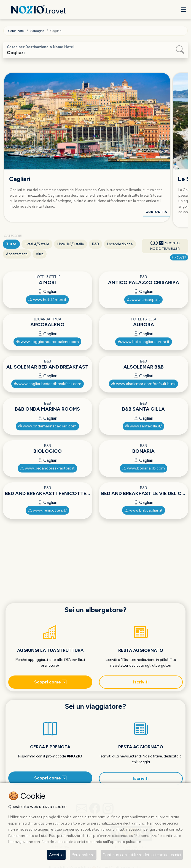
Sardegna (37, 31)
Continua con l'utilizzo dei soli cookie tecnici (142, 855)
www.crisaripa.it (143, 300)
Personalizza (83, 855)
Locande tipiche (120, 244)
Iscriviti (141, 682)
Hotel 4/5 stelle (37, 244)
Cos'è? (179, 257)
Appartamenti (17, 254)
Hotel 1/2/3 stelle (71, 244)
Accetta (56, 855)
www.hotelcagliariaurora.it (144, 342)
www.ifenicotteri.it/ (47, 510)
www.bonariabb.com (144, 468)
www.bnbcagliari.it (144, 510)
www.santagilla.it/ (143, 426)
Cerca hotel (16, 31)
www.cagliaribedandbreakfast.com (48, 384)
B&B (95, 244)
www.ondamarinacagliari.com (47, 426)
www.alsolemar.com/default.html (143, 384)
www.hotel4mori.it (47, 300)
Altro (40, 254)
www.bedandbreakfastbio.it (47, 468)
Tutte (11, 244)
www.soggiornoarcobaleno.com (47, 342)
